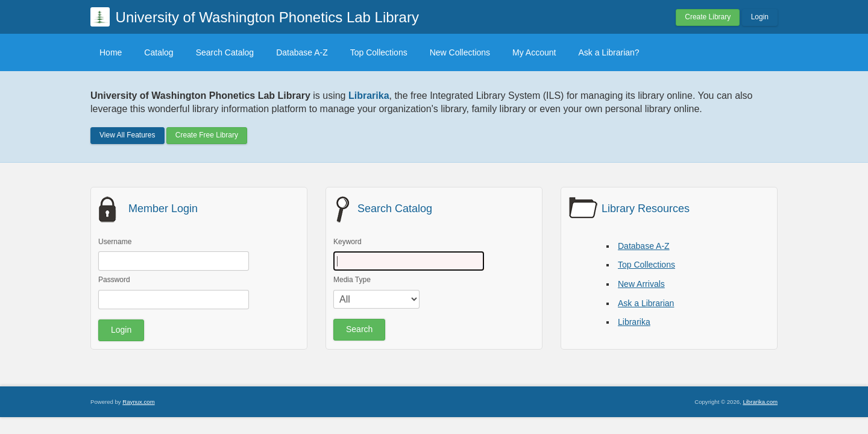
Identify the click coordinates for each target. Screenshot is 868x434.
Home (111, 52)
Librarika (634, 322)
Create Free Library (207, 135)
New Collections (460, 52)
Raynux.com (138, 402)
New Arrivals (641, 284)
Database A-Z (302, 52)
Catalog (159, 52)
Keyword (348, 242)
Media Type (352, 280)
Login (760, 17)
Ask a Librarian (646, 303)
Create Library (708, 17)
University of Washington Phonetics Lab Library (267, 17)
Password (114, 280)
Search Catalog (225, 52)
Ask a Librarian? (609, 52)
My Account (534, 52)
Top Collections (379, 52)
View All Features (127, 135)
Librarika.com (760, 402)
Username (115, 242)
